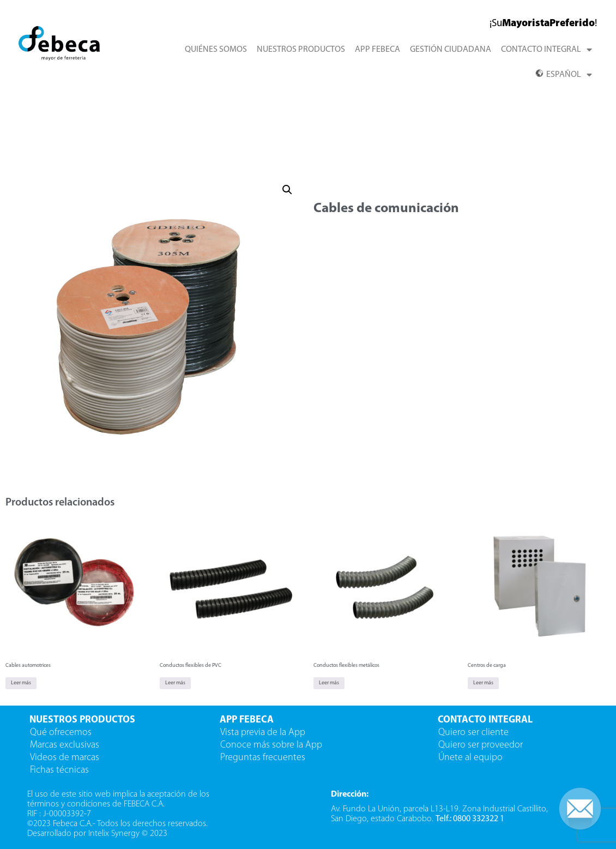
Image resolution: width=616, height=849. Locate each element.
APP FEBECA (378, 50)
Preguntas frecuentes (263, 758)
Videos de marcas (65, 758)
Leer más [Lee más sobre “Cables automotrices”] (21, 683)
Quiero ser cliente (475, 733)
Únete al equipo (472, 758)
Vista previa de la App (263, 733)
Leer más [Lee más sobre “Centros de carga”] (483, 683)
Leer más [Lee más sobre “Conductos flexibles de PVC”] (175, 683)
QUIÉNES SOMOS (216, 50)
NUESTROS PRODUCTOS (301, 50)
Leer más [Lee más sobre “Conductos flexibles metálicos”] (329, 683)
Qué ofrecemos (61, 733)
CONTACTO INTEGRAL (546, 50)
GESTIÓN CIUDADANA (451, 50)
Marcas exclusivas (65, 745)
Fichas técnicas (59, 770)
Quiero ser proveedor (482, 745)
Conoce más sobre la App (271, 745)
